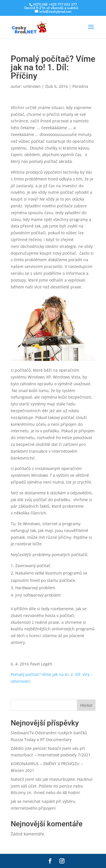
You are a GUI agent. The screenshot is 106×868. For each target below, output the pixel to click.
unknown (32, 86)
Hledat (86, 705)
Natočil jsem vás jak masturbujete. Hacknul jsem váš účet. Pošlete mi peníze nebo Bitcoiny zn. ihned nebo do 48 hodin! (52, 786)
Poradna (80, 86)
